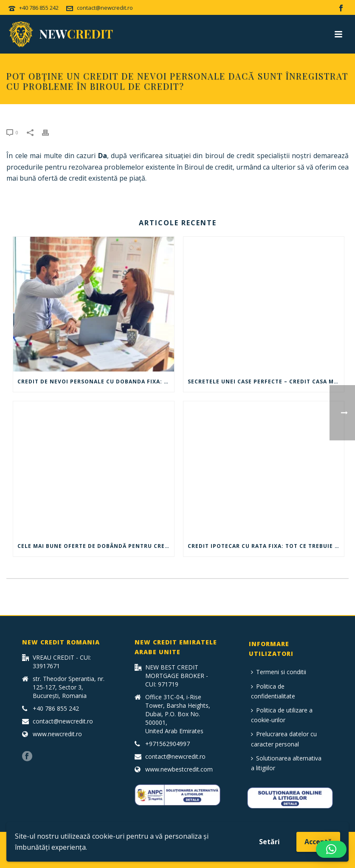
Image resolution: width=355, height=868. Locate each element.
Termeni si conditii (279, 672)
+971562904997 (168, 744)
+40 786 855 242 (39, 8)
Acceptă (318, 842)
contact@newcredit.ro (105, 8)
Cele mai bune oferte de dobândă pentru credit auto (96, 546)
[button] (331, 849)
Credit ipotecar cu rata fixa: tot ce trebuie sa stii (266, 546)
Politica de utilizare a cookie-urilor (282, 715)
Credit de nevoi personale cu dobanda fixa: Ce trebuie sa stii (96, 382)
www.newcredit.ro (57, 734)
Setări (269, 842)
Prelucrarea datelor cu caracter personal (284, 739)
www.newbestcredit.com (179, 769)
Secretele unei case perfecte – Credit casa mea (264, 382)
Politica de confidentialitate (273, 691)
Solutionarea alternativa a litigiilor (286, 763)
